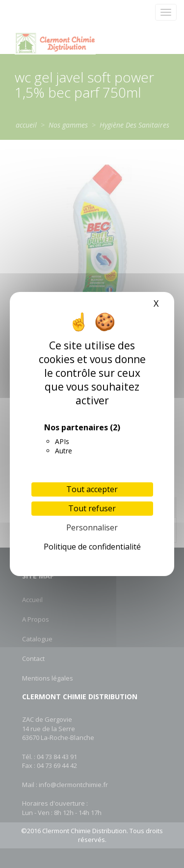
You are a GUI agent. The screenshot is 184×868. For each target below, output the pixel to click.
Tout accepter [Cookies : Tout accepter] (92, 489)
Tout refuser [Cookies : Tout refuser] (92, 508)
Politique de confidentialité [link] (92, 547)
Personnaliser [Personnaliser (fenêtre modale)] (92, 527)
